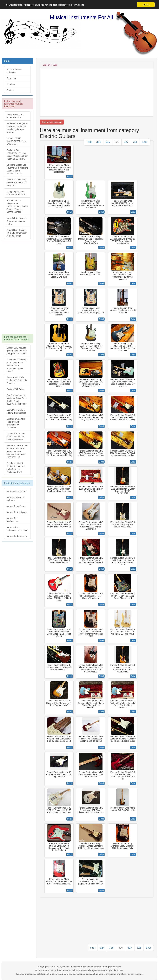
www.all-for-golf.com (16, 506)
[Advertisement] (17, 289)
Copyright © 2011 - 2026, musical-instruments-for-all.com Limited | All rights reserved (80, 967)
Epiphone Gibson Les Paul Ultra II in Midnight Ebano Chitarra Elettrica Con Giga (17, 169)
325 (108, 142)
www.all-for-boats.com (17, 536)
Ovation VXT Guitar (15, 389)
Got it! (146, 5)
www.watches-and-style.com (15, 499)
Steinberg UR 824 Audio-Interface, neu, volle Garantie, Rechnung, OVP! (16, 468)
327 (126, 142)
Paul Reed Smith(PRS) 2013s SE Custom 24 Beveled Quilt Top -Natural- (17, 128)
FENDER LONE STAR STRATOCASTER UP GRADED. (17, 183)
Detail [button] (70, 176)
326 (117, 142)
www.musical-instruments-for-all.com (17, 529)
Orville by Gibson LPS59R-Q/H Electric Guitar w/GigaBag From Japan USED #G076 (17, 155)
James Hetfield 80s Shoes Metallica (15, 116)
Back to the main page (52, 122)
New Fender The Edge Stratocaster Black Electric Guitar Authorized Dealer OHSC (17, 365)
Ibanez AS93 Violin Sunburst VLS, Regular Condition (17, 380)
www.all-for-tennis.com (17, 512)
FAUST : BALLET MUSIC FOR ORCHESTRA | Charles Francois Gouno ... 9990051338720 (17, 206)
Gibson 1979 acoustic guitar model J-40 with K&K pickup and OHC (17, 351)
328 (135, 142)
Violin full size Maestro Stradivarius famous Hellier (17, 221)
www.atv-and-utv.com (16, 491)
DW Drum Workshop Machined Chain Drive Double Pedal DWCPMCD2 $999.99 (17, 400)
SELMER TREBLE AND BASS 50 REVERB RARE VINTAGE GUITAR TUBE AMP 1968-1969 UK (17, 451)
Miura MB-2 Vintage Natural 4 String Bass (16, 411)
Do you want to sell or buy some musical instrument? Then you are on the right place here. (79, 970)
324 (99, 142)
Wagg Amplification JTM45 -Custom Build (16, 193)
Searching (11, 78)
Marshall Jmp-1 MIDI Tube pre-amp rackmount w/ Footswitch (16, 423)
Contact (10, 90)
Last (145, 142)
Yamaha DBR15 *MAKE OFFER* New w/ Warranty (16, 141)
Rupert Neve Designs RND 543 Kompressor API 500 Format (17, 233)
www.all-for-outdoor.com (12, 520)
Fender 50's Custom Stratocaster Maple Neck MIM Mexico (16, 437)
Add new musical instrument (14, 71)
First (89, 142)
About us (11, 84)
